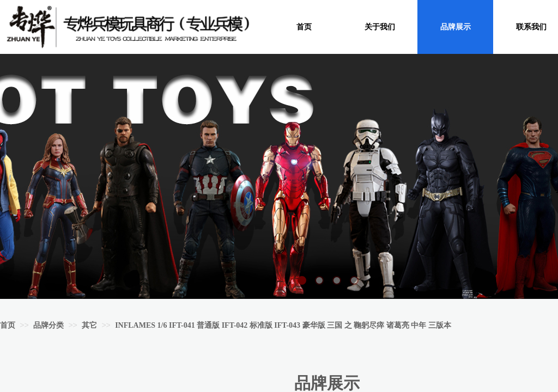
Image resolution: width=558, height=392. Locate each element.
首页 (8, 325)
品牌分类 (48, 325)
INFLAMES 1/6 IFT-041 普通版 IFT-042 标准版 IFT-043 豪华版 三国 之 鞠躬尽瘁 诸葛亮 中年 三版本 (283, 325)
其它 (89, 325)
